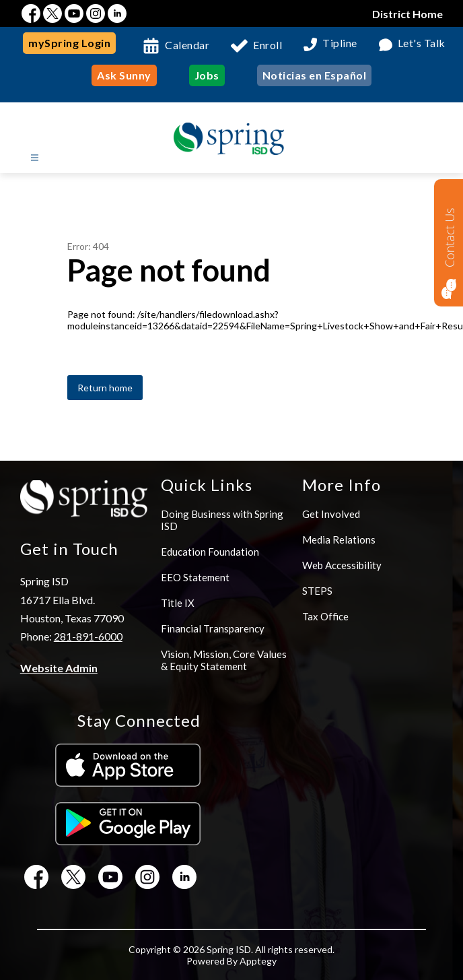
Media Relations (339, 540)
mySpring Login (69, 43)
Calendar (187, 45)
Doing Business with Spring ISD (222, 520)
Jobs (207, 75)
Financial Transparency (213, 628)
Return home (105, 388)
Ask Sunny (124, 75)
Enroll (268, 45)
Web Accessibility (342, 565)
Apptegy (258, 961)
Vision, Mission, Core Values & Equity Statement (224, 660)
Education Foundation (210, 552)
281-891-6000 (88, 636)
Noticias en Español (315, 75)
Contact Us (450, 237)
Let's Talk (422, 43)
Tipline (340, 43)
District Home (407, 14)
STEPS (317, 591)
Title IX (178, 603)
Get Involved (331, 514)
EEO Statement (195, 577)
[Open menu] (35, 158)
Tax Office (325, 616)
